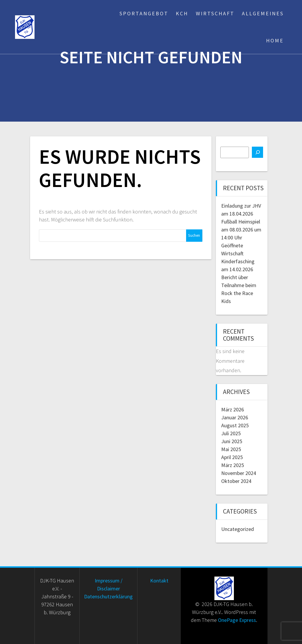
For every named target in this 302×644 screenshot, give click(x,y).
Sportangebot (144, 13)
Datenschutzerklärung (108, 596)
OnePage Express (237, 620)
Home (275, 40)
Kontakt (159, 581)
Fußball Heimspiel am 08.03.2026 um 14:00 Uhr (241, 230)
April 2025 (232, 457)
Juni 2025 (232, 441)
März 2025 (233, 465)
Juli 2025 (231, 433)
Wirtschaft (215, 13)
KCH (182, 13)
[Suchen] (257, 152)
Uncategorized (238, 529)
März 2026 (233, 409)
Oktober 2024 (236, 481)
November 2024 (239, 473)
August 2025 (235, 425)
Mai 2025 (231, 449)
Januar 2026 (235, 417)
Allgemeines (263, 13)
